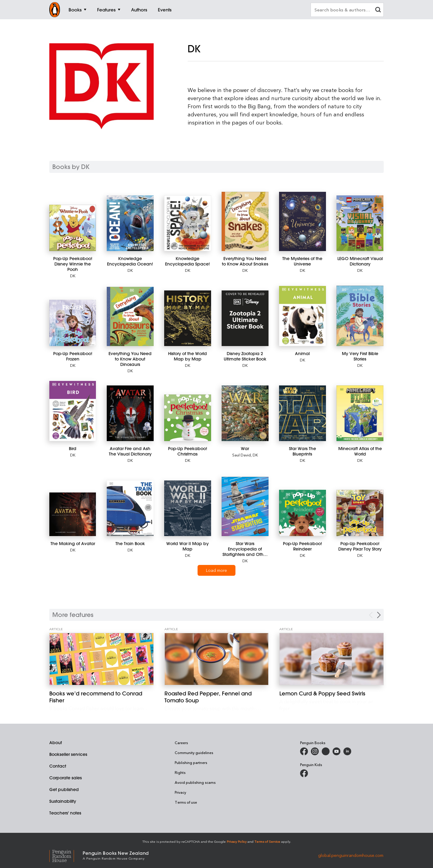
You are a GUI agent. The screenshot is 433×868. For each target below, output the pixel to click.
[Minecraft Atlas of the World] (360, 413)
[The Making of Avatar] (73, 514)
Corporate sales (66, 778)
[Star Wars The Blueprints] (302, 413)
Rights (180, 772)
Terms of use (186, 802)
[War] (245, 413)
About (56, 743)
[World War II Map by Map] (187, 508)
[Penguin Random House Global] (66, 855)
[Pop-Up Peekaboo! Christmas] (187, 418)
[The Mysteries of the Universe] (302, 221)
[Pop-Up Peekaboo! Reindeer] (302, 513)
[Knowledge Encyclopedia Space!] (187, 223)
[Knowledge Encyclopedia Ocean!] (130, 223)
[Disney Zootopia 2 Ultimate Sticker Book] (245, 318)
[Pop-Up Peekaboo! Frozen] (73, 323)
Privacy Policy (237, 841)
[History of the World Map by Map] (187, 318)
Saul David (241, 455)
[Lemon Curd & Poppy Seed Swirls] (332, 659)
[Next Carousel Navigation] (379, 615)
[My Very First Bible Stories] (360, 316)
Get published (64, 790)
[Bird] (73, 411)
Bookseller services (68, 754)
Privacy (180, 792)
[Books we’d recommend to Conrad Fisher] (101, 659)
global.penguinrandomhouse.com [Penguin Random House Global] (351, 855)
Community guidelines (194, 753)
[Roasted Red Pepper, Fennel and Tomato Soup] (217, 659)
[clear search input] (378, 10)
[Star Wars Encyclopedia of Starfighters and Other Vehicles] (245, 506)
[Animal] (302, 316)
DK (73, 276)
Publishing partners (191, 762)
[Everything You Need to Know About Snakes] (245, 221)
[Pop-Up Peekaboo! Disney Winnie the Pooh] (73, 228)
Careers (181, 743)
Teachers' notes (65, 813)
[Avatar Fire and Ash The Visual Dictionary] (130, 413)
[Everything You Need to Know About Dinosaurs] (130, 316)
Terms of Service (267, 841)
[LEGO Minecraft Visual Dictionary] (360, 223)
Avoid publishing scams (195, 782)
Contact (58, 766)
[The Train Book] (130, 508)
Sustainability (63, 801)
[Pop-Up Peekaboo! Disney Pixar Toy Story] (360, 513)
